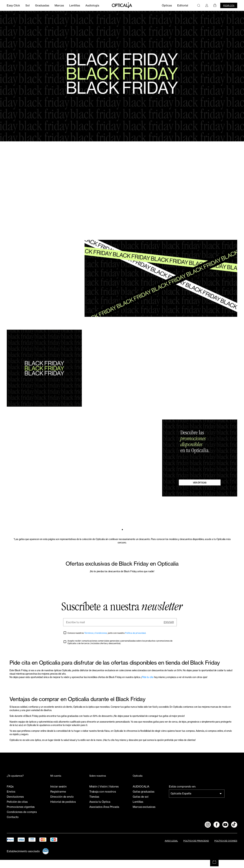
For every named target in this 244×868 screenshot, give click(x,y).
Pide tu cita (148, 685)
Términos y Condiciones (96, 641)
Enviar (169, 630)
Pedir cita (229, 6)
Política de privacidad (135, 641)
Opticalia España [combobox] (181, 801)
